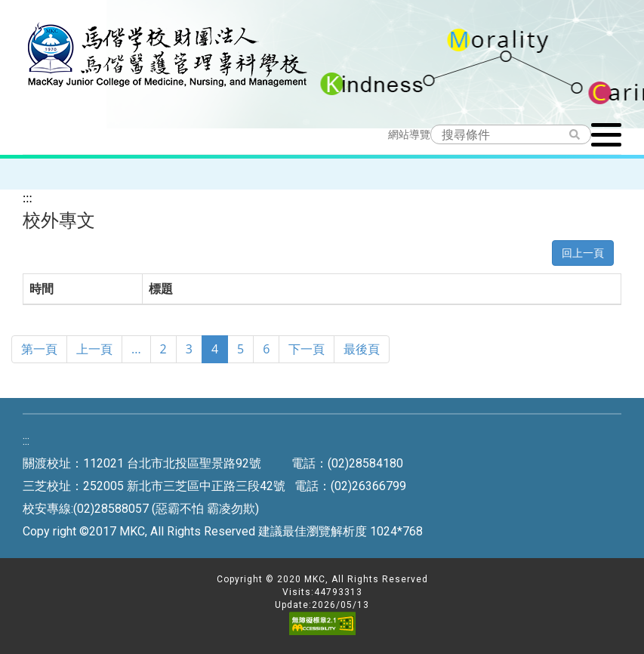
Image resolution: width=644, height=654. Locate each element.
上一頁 (94, 349)
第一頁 (39, 349)
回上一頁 (583, 253)
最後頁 (362, 349)
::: (28, 198)
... (136, 349)
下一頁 (307, 349)
